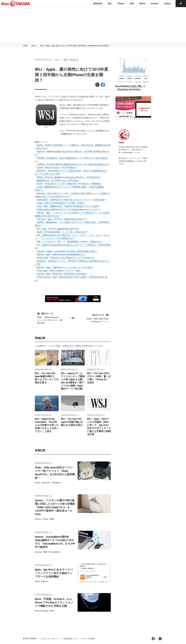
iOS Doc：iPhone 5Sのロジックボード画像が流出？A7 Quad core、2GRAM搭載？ (69, 184)
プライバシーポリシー (50, 639)
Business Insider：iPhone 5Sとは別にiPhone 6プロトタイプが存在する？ (66, 258)
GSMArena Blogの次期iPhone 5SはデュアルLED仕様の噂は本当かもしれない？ (69, 210)
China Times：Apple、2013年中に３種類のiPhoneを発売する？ (62, 219)
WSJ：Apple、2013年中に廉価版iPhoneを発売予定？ (58, 229)
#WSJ (66, 60)
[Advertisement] (93, 25)
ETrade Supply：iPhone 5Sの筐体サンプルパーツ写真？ (59, 271)
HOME (25, 46)
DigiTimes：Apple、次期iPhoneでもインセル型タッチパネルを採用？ (65, 267)
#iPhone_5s (74, 60)
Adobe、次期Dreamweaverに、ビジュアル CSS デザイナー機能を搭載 (50, 318)
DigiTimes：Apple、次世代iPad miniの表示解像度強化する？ (61, 255)
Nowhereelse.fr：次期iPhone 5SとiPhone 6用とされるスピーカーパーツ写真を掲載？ (71, 200)
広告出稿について (71, 639)
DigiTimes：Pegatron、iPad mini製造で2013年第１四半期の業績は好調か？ (67, 251)
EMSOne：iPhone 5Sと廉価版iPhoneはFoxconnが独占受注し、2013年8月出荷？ (69, 177)
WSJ (62, 105)
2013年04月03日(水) (43, 60)
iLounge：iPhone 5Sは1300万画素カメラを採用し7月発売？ (61, 203)
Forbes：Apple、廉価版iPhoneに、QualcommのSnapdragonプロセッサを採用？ (69, 206)
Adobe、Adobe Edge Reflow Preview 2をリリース (98, 318)
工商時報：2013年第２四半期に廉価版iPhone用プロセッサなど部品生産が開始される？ (73, 164)
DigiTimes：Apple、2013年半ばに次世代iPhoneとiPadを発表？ (62, 274)
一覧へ (73, 318)
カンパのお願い (89, 639)
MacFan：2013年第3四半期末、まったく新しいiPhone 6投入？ (62, 232)
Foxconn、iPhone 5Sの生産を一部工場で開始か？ (57, 168)
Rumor (34, 46)
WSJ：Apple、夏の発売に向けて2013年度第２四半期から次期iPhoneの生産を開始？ (75, 46)
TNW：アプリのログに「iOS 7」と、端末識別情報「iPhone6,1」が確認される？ (70, 242)
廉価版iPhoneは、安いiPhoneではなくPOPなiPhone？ (58, 181)
